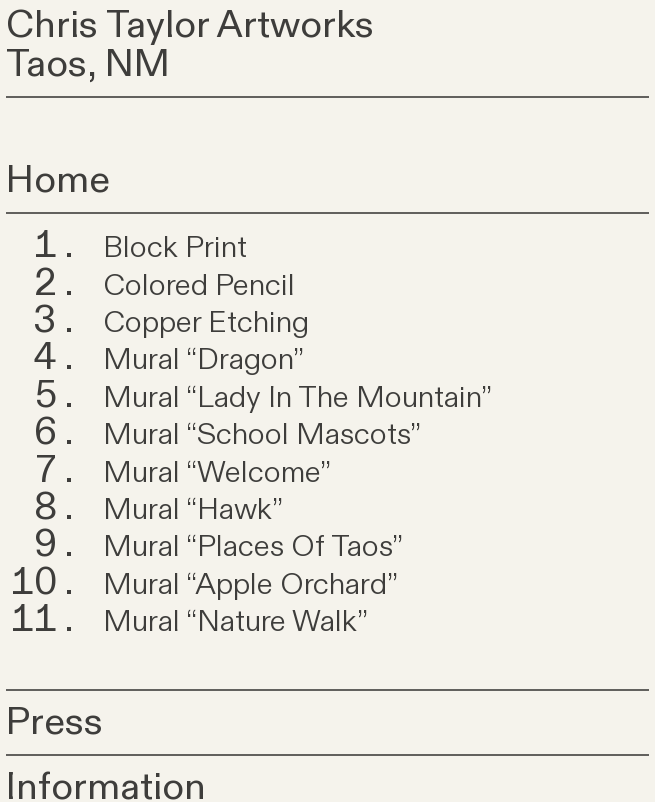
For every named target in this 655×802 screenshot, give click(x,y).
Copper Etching (206, 323)
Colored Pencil (199, 286)
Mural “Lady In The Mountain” (297, 398)
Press (54, 722)
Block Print (175, 248)
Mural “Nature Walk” (235, 622)
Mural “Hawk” (193, 510)
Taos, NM (88, 64)
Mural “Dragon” (203, 360)
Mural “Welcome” (217, 473)
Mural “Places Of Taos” (253, 547)
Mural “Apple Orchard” (250, 585)
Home (58, 180)
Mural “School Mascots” (262, 435)
